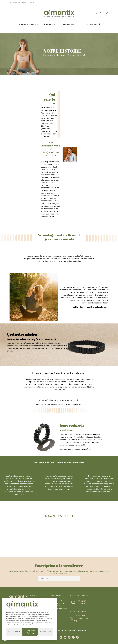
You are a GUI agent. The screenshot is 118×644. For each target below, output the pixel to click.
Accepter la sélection (30, 632)
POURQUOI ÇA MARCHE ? (18, 2)
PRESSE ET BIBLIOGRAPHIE (79, 611)
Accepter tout (14, 632)
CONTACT (31, 2)
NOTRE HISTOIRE (55, 596)
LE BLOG (32, 596)
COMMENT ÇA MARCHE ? (79, 596)
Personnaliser (45, 632)
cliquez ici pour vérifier (78, 630)
